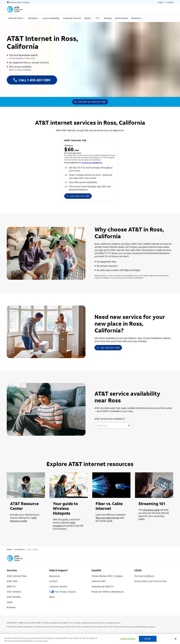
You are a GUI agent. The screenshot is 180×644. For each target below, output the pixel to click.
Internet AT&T (99, 581)
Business (11, 607)
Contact (53, 581)
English (161, 2)
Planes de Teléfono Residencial (108, 592)
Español (170, 2)
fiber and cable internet (108, 518)
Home (9, 549)
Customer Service (58, 586)
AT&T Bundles (14, 597)
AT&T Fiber (12, 581)
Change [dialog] (26, 2)
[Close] (175, 639)
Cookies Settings (128, 639)
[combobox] (110, 426)
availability (20, 549)
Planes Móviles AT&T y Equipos (107, 576)
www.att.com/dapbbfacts (92, 163)
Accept (148, 639)
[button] (129, 426)
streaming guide (151, 510)
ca (29, 549)
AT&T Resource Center (23, 519)
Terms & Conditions (144, 576)
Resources (54, 576)
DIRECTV (11, 586)
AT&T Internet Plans (17, 576)
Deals (10, 602)
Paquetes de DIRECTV (103, 586)
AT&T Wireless (14, 592)
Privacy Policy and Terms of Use (150, 581)
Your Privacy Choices (63, 592)
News (52, 597)
